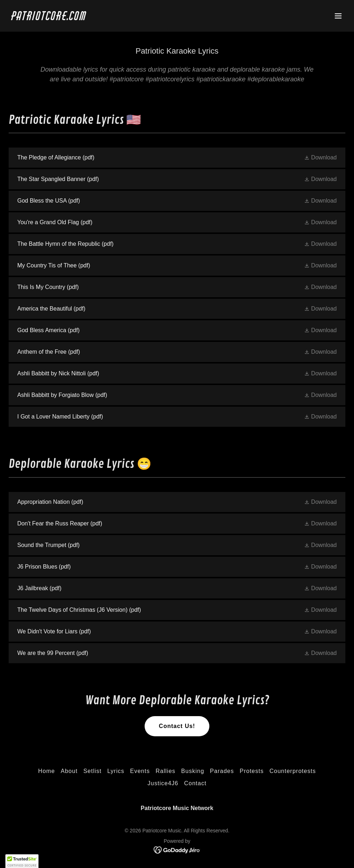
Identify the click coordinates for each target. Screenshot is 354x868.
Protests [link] (252, 771)
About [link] (69, 771)
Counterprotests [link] (293, 771)
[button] (338, 16)
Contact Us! (177, 726)
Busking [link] (193, 771)
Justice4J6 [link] (163, 783)
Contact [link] (195, 783)
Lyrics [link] (116, 771)
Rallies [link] (165, 771)
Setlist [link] (93, 771)
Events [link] (140, 771)
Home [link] (47, 771)
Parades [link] (222, 771)
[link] (49, 18)
